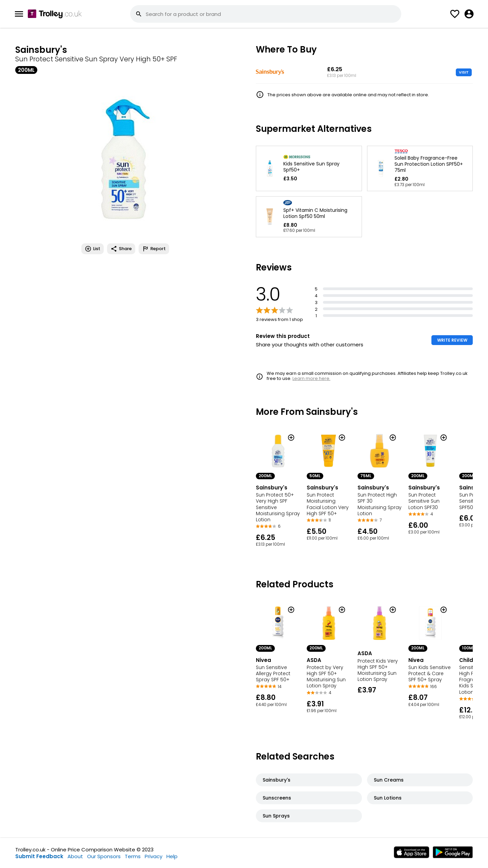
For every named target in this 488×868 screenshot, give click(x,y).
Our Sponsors (104, 856)
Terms (133, 856)
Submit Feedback (39, 856)
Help (172, 856)
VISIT (464, 72)
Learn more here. (311, 378)
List (93, 249)
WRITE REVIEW (452, 340)
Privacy (154, 856)
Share (121, 249)
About (75, 856)
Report (154, 249)
